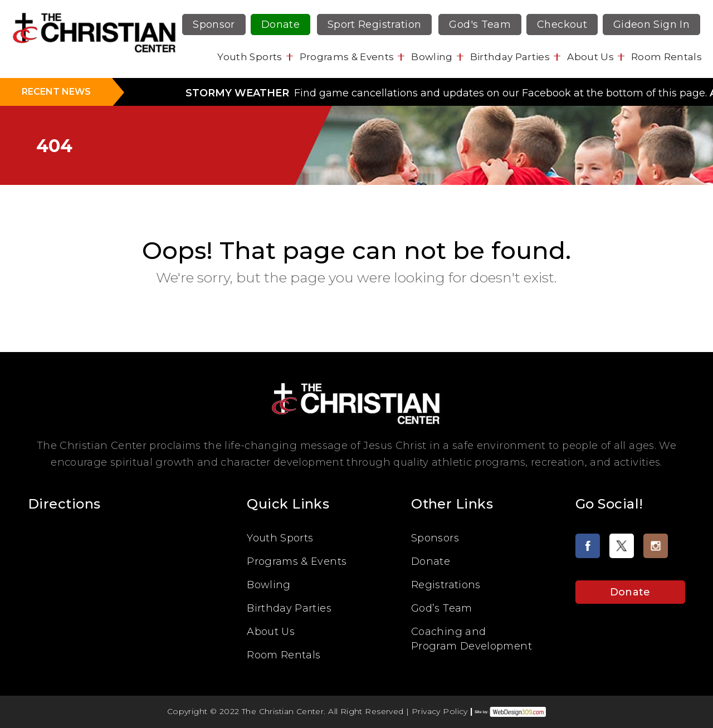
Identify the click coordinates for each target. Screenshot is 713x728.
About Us (590, 57)
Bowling (432, 57)
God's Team (480, 25)
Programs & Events (347, 57)
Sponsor (214, 25)
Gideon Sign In (651, 25)
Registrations (446, 585)
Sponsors (435, 538)
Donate (280, 25)
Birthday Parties (510, 57)
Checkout (562, 25)
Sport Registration (374, 25)
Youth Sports (250, 57)
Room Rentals (666, 57)
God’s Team (442, 608)
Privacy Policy (440, 711)
